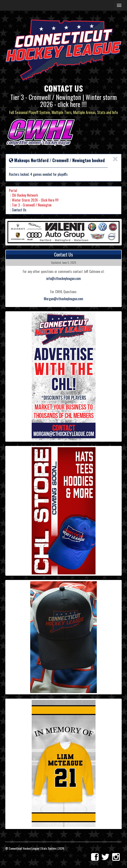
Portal (13, 190)
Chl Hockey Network (25, 195)
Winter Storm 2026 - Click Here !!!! (35, 200)
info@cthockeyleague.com (63, 278)
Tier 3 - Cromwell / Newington (32, 205)
